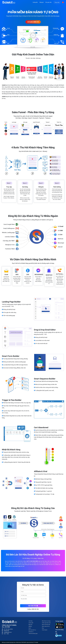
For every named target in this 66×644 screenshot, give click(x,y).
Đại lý (30, 628)
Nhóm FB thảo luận (46, 625)
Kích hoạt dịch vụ (32, 630)
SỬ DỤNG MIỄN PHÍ (33, 22)
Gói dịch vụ (31, 632)
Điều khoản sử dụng (46, 621)
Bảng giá (42, 2)
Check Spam (45, 630)
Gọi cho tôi (33, 606)
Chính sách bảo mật (46, 623)
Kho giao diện (48, 2)
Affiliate (30, 626)
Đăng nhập (57, 2)
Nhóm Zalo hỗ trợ (46, 626)
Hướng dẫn (35, 2)
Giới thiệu (31, 621)
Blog (43, 628)
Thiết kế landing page (33, 633)
